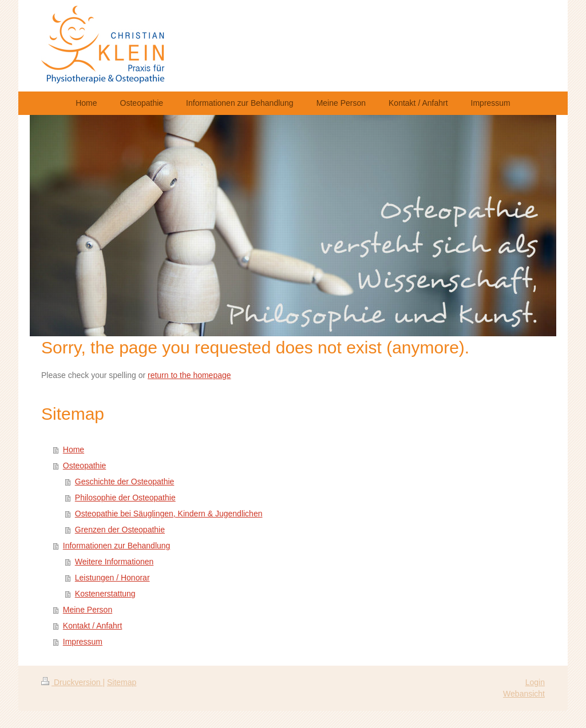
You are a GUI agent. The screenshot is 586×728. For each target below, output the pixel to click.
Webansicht (524, 694)
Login (535, 682)
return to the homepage (189, 375)
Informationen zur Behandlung (117, 546)
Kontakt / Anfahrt (93, 626)
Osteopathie (85, 466)
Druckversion (72, 682)
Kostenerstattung (105, 594)
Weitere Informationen (114, 562)
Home (74, 449)
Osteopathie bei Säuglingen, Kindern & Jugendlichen (169, 514)
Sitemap (122, 682)
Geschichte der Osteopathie (125, 482)
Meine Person (88, 610)
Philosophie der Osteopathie (125, 498)
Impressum (83, 642)
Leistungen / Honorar (112, 578)
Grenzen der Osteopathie (120, 530)
